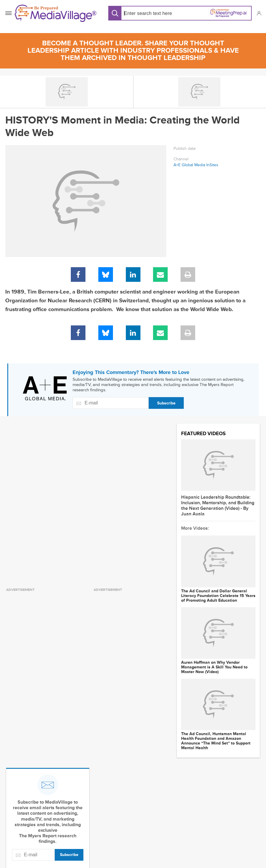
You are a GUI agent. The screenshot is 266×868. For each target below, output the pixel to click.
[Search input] (150, 13)
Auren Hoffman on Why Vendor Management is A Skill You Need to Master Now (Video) (214, 667)
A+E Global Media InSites (196, 165)
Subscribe (166, 403)
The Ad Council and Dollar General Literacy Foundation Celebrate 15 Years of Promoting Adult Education (218, 596)
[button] (259, 13)
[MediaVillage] (56, 13)
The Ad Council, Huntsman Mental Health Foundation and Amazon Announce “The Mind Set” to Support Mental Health (216, 741)
